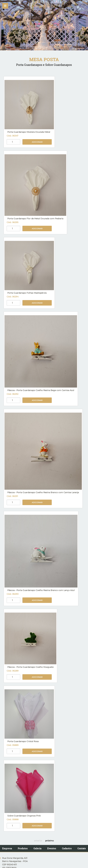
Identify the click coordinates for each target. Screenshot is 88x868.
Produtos (23, 848)
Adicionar (37, 142)
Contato (82, 848)
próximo (49, 841)
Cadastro (67, 848)
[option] (44, 25)
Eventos (52, 848)
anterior (38, 841)
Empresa (7, 848)
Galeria (37, 848)
